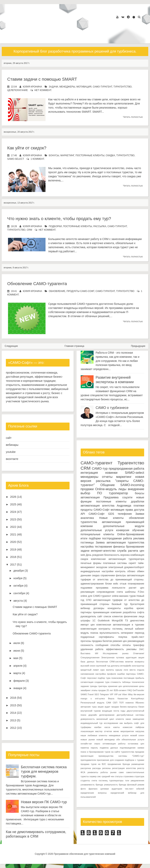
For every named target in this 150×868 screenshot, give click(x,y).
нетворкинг (127, 633)
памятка (85, 748)
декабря (18, 571)
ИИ (96, 653)
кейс (116, 584)
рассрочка (86, 768)
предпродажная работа (126, 469)
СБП (115, 703)
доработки (138, 501)
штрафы (85, 621)
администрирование (92, 584)
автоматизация (90, 497)
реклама (139, 538)
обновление (57, 291)
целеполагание (17, 90)
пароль (94, 748)
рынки (113, 772)
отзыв (123, 584)
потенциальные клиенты (97, 534)
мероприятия (127, 731)
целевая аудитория (111, 789)
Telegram (104, 694)
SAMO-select (16, 159)
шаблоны (130, 592)
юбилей (140, 789)
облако (131, 571)
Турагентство (123, 87)
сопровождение (105, 592)
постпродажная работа (117, 538)
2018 (13, 557)
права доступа (135, 510)
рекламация (88, 592)
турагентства (89, 522)
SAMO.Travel (87, 694)
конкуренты (114, 608)
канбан (98, 727)
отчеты (107, 477)
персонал (92, 678)
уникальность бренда (115, 785)
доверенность (88, 719)
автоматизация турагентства (125, 542)
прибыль (140, 678)
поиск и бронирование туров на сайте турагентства (107, 752)
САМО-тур (100, 469)
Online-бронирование (131, 534)
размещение (138, 764)
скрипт (132, 563)
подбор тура (104, 678)
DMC (142, 649)
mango (84, 699)
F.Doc (141, 592)
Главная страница (75, 346)
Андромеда (124, 506)
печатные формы (91, 563)
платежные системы (115, 563)
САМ (109, 703)
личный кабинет (134, 629)
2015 (13, 705)
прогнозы (86, 641)
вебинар (85, 608)
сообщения (102, 645)
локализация (87, 731)
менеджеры (67, 87)
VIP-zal (118, 694)
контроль (120, 571)
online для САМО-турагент (96, 596)
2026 (13, 497)
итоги (84, 538)
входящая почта (110, 711)
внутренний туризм (91, 711)
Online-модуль (106, 489)
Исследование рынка (116, 653)
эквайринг (86, 690)
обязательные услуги (133, 740)
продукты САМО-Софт (80, 291)
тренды (94, 686)
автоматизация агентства (98, 506)
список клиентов (113, 616)
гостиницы (87, 542)
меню (116, 731)
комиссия (128, 727)
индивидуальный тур (92, 723)
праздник (140, 752)
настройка (87, 547)
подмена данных (109, 748)
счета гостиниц (100, 781)
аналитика (87, 518)
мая (16, 658)
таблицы (126, 682)
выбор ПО (91, 493)
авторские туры (89, 707)
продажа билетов (102, 641)
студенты (85, 781)
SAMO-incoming (132, 485)
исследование (111, 723)
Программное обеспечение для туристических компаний (84, 854)
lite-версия (139, 694)
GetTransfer (138, 690)
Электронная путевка (113, 657)
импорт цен (88, 625)
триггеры (103, 686)
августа (18, 601)
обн (118, 740)
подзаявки (87, 588)
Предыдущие (138, 346)
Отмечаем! (139, 653)
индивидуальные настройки (97, 571)
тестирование (103, 547)
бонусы (54, 155)
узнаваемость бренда (92, 785)
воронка (125, 555)
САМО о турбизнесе (112, 408)
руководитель (88, 616)
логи (126, 670)
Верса (111, 699)
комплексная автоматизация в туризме (120, 625)
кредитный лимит (90, 670)
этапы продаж (99, 690)
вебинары (12, 445)
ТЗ (126, 621)
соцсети (127, 497)
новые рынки (88, 740)
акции (101, 707)
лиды (122, 489)
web (83, 555)
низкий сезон (137, 735)
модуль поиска (89, 633)
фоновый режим (136, 785)
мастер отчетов (104, 731)
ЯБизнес (140, 703)
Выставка (86, 653)
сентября (19, 593)
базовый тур (120, 604)
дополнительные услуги (97, 530)
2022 (13, 527)
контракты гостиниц (111, 629)
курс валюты (107, 670)
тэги (127, 781)
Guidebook (104, 621)
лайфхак (140, 727)
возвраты (139, 662)
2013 (13, 720)
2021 (13, 534)
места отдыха (137, 670)
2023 (13, 519)
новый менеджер (106, 740)
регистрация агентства (124, 768)
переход (139, 633)
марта (17, 673)
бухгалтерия (137, 604)
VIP (112, 694)
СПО (89, 600)
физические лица (134, 616)
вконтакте (12, 459)
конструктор (138, 666)
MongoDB (117, 621)
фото (83, 789)
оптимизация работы (114, 744)
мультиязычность (109, 633)
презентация (87, 756)
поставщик (129, 678)
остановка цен (136, 744)
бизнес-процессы (129, 707)
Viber (125, 694)
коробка (129, 608)
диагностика (137, 621)
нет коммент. (43, 90)
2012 (13, 728)
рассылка (100, 226)
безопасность (112, 555)
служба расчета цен (131, 551)
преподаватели (88, 760)
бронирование (135, 547)
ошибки (121, 674)
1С (94, 621)
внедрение (136, 489)
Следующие (11, 346)
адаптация (131, 657)
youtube (11, 452)
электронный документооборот (126, 567)
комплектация (89, 629)
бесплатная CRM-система (110, 662)
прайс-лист (138, 637)
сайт (9, 438)
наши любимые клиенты (94, 735)
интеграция (89, 473)
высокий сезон (88, 666)
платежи (139, 506)
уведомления (137, 781)
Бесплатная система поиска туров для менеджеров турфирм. (44, 772)
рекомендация (136, 641)
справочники (108, 575)
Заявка (100, 542)
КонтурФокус (138, 699)
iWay (130, 694)
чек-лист (129, 789)
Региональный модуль (93, 703)
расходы (96, 768)
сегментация (87, 682)
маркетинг (67, 155)
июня (17, 651)
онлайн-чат (86, 744)
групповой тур (103, 666)
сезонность (87, 645)
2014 (13, 713)
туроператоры (116, 781)
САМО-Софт (96, 514)
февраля (19, 681)
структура (139, 776)
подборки (55, 226)
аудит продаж (112, 707)
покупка (123, 637)
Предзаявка (111, 497)
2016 (13, 698)
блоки (109, 584)
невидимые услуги (119, 735)
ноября (18, 578)
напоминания (87, 674)
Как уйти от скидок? (27, 148)
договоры (99, 608)
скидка (110, 155)
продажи (87, 489)
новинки (111, 473)
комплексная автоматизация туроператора (118, 559)
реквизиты (93, 772)
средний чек (108, 776)
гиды (123, 711)
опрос (97, 744)
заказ (128, 719)
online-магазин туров (124, 596)
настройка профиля (106, 674)
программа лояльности (111, 588)
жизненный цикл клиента (110, 719)
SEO (97, 694)
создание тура (102, 682)
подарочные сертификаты (97, 637)
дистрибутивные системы (130, 715)
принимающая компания (107, 612)
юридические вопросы (94, 793)
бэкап (141, 707)
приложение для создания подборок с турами (120, 760)
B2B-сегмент (120, 690)
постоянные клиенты (90, 155)
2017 (13, 565)
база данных (88, 662)
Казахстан (123, 699)
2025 (13, 504)
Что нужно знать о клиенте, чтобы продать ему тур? (59, 219)
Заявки (140, 514)
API (83, 514)
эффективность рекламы (121, 649)
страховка (129, 776)
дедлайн (93, 715)
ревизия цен (120, 641)
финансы (119, 547)
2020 (13, 542)
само (121, 772)
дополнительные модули (124, 526)
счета (120, 592)
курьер (119, 670)
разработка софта (133, 612)
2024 (13, 512)
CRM (29, 230)
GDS (111, 514)
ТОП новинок (126, 703)
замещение (138, 719)
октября (18, 586)
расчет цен (136, 588)
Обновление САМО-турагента (37, 284)
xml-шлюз (100, 699)
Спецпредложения (90, 657)
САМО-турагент (102, 87)
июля (17, 643)
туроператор (119, 493)
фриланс (93, 789)
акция (141, 657)
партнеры (86, 612)
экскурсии (102, 567)
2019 (13, 550)
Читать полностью (133, 117)
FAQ (129, 690)
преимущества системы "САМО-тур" (121, 756)
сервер (93, 776)
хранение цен (115, 686)
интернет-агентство (103, 551)
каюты (117, 727)
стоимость (116, 682)
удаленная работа (92, 649)
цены (142, 686)
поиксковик (117, 678)
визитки (129, 662)
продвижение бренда (119, 764)
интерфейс (126, 666)
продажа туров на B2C (93, 764)
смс (99, 776)
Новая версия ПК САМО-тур (44, 802)
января (18, 688)
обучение (138, 530)
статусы (119, 776)
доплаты (115, 666)
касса (107, 727)
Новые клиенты (111, 518)
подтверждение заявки (132, 748)
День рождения (95, 555)
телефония (125, 514)
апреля (18, 666)
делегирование (107, 715)
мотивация (84, 87)
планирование (136, 584)
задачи (53, 87)
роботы (104, 772)
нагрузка (140, 731)
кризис (140, 608)
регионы (107, 768)
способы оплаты (121, 645)
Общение (108, 485)
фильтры (121, 575)
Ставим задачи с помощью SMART (42, 79)
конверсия (123, 530)
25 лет (110, 690)
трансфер (139, 645)
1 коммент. (38, 159)
